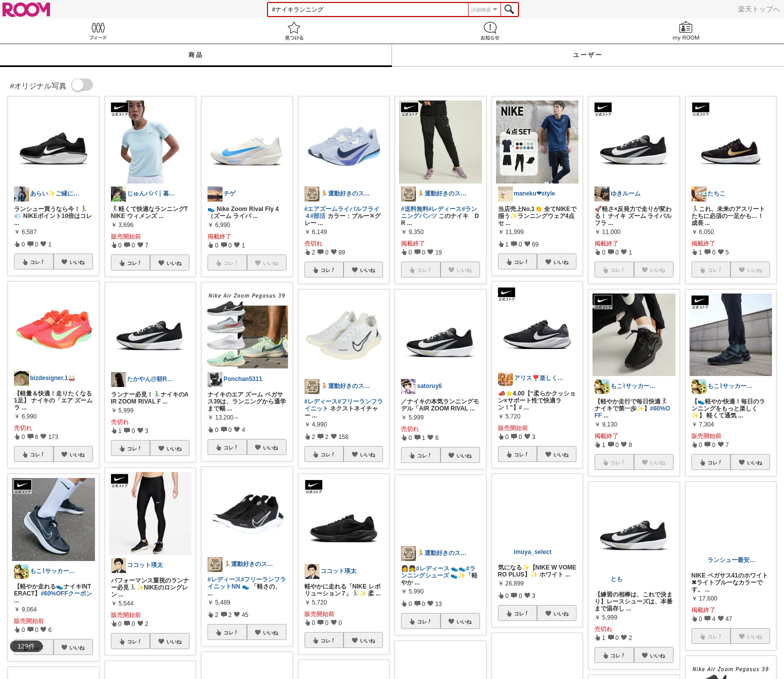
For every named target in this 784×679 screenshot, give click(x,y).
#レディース (224, 579)
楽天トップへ (759, 9)
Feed (98, 31)
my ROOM (686, 31)
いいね (77, 262)
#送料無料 (415, 209)
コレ (37, 262)
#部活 (318, 216)
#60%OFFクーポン (66, 593)
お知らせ (490, 31)
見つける (294, 31)
